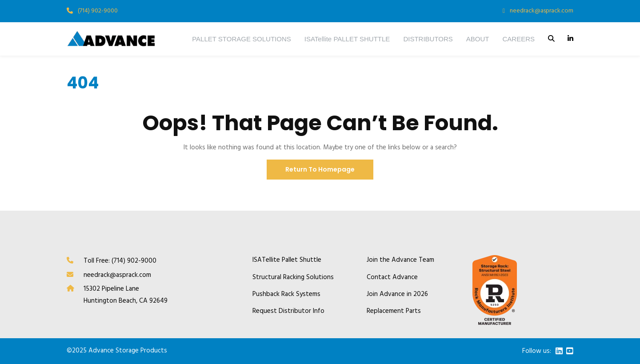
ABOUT (478, 39)
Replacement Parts (394, 311)
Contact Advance (392, 278)
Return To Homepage (320, 169)
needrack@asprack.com (542, 11)
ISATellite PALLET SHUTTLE (347, 39)
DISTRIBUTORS (428, 39)
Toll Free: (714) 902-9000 (120, 261)
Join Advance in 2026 (397, 294)
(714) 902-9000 (98, 11)
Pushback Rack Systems (286, 294)
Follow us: (537, 351)
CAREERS (518, 39)
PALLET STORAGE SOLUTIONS (242, 39)
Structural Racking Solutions (293, 278)
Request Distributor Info (288, 311)
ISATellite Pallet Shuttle (287, 260)
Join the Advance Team (400, 260)
